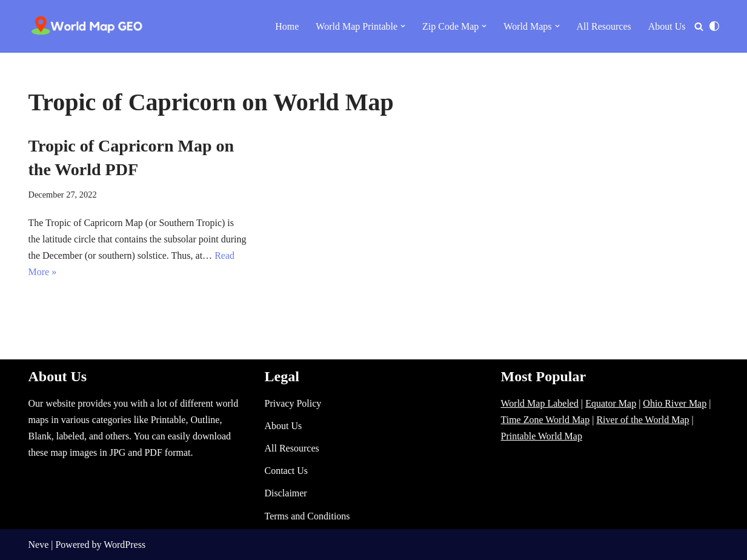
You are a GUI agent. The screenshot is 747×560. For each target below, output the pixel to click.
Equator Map (611, 403)
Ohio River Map (675, 403)
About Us (667, 26)
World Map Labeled (540, 403)
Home (287, 26)
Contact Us (287, 471)
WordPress (125, 545)
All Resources (604, 26)
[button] (403, 26)
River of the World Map (642, 420)
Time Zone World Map (546, 420)
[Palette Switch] (714, 26)
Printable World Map (542, 436)
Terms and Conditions (307, 516)
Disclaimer (286, 493)
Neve (39, 545)
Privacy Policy (293, 403)
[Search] (699, 26)
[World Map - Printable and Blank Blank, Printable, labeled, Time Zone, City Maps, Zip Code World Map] (87, 26)
